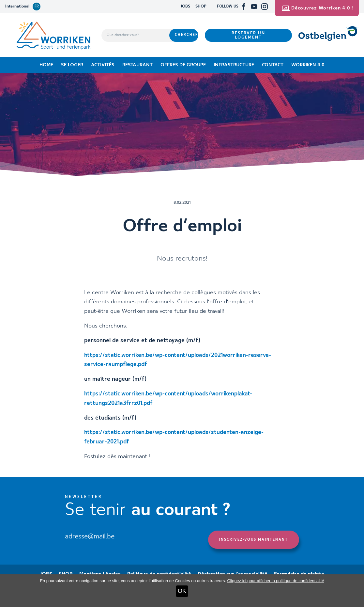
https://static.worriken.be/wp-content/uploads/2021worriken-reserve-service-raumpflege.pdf (178, 360)
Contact (273, 65)
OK (182, 591)
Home (46, 65)
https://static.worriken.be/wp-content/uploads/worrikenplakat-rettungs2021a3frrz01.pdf (168, 399)
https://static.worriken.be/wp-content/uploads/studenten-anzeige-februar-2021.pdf (174, 437)
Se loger (72, 65)
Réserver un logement (248, 35)
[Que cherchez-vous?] (135, 35)
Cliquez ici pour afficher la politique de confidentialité (275, 581)
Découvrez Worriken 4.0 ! (318, 8)
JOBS (185, 6)
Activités (103, 65)
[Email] (131, 537)
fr (37, 7)
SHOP (201, 6)
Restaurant (137, 65)
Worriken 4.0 (308, 65)
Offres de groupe (183, 65)
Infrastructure (234, 65)
